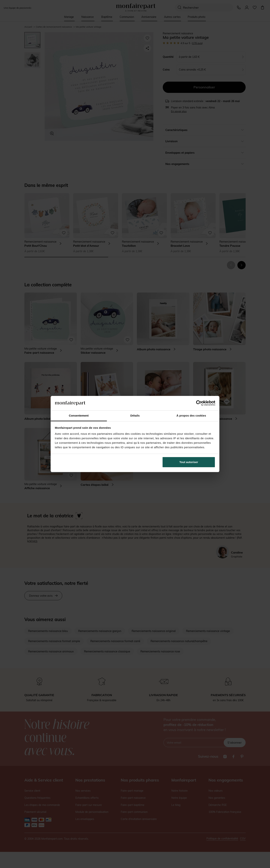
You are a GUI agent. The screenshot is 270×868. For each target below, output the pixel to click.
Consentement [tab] (79, 416)
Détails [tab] (135, 416)
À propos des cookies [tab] (191, 416)
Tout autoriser (189, 462)
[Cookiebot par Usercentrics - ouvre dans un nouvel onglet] (199, 403)
